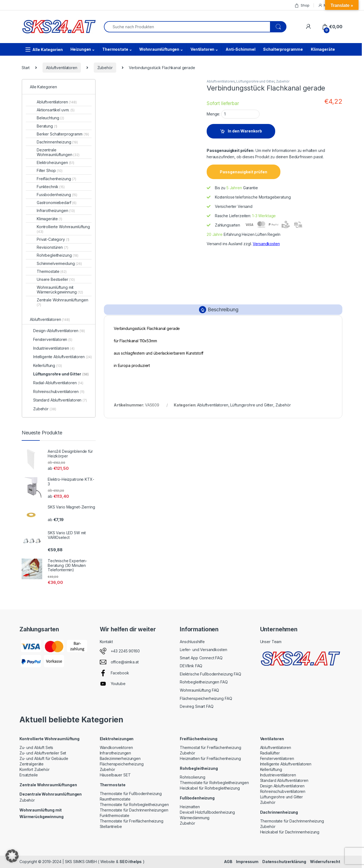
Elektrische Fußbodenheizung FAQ (211, 674)
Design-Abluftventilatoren (59, 331)
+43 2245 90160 (125, 651)
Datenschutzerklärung (284, 862)
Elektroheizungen (56, 162)
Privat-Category (53, 239)
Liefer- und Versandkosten (204, 650)
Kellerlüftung (48, 365)
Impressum (247, 862)
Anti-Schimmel (240, 49)
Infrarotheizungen (56, 210)
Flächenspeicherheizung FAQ (206, 698)
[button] (12, 856)
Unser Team (271, 642)
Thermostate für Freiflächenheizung (132, 821)
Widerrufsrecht (325, 862)
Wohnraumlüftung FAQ (199, 690)
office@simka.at (125, 662)
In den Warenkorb (245, 131)
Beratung (47, 126)
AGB (228, 862)
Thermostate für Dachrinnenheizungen (134, 810)
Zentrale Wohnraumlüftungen (62, 302)
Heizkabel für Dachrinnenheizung (290, 832)
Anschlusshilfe (192, 642)
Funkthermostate (115, 815)
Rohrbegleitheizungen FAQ (204, 682)
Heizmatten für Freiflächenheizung (210, 758)
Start (26, 68)
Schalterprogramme (283, 49)
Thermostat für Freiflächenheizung (210, 747)
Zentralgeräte (32, 764)
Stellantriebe (111, 826)
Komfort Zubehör (35, 769)
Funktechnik (51, 187)
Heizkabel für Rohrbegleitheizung (210, 788)
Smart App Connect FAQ (201, 658)
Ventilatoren (202, 49)
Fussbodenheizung (57, 195)
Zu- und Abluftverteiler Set (43, 753)
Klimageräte (323, 49)
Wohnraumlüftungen (159, 49)
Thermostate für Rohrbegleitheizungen (134, 805)
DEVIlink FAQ (191, 666)
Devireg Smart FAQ (197, 706)
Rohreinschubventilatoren (59, 391)
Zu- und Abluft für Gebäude (44, 758)
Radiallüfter (270, 753)
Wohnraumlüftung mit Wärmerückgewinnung (60, 290)
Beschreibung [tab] (223, 309)
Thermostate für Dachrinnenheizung (292, 821)
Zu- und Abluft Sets (36, 747)
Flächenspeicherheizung (122, 764)
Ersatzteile (29, 775)
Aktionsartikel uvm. (56, 110)
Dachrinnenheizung (57, 142)
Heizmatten (190, 807)
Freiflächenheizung (56, 179)
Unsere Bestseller (56, 279)
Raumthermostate (115, 799)
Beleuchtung (50, 118)
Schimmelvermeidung (59, 263)
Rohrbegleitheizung (58, 255)
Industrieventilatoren (54, 348)
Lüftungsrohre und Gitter (255, 81)
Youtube (118, 684)
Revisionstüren (52, 247)
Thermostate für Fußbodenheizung (131, 794)
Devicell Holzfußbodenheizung (207, 812)
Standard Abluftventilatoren (60, 400)
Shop (302, 5)
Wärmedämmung (195, 818)
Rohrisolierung (193, 777)
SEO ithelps (131, 862)
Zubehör (105, 68)
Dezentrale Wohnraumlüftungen (58, 152)
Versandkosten (266, 244)
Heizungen (81, 49)
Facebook (120, 673)
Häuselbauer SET (115, 775)
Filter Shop (50, 170)
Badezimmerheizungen (120, 758)
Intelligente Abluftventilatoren (62, 357)
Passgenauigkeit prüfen (244, 172)
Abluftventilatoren (62, 68)
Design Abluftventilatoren (282, 786)
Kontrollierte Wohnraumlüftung (63, 229)
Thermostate (115, 49)
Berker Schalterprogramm (63, 134)
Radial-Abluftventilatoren (58, 383)
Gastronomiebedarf (57, 203)
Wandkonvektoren (116, 747)
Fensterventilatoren (53, 339)
